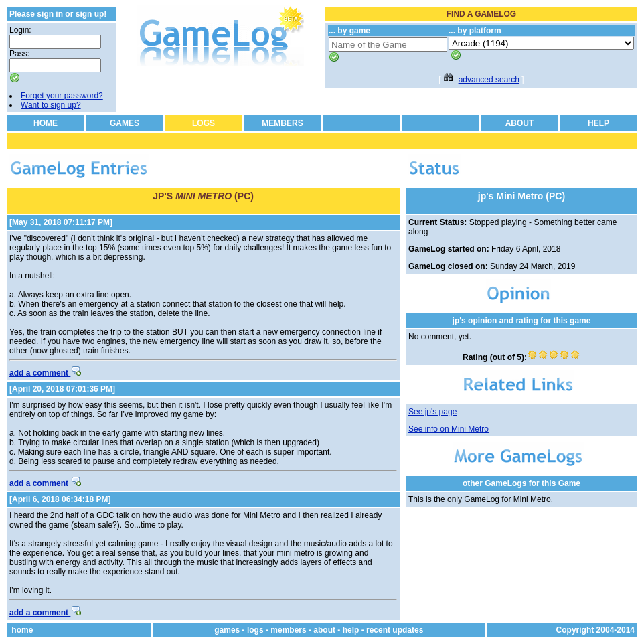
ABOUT (520, 123)
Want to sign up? (51, 105)
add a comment (45, 373)
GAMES (125, 123)
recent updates (395, 630)
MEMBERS (282, 123)
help (351, 630)
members (288, 630)
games (227, 630)
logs (255, 630)
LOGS (204, 123)
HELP (598, 123)
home (22, 630)
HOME (46, 123)
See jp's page (432, 412)
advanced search (489, 80)
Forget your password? (62, 96)
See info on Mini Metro (449, 429)
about (324, 630)
